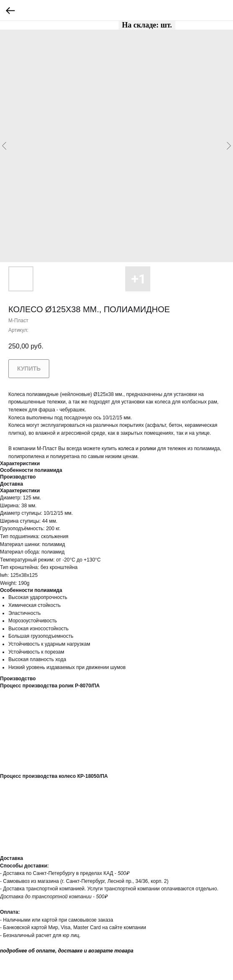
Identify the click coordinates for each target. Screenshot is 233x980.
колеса (126, 449)
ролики (148, 449)
